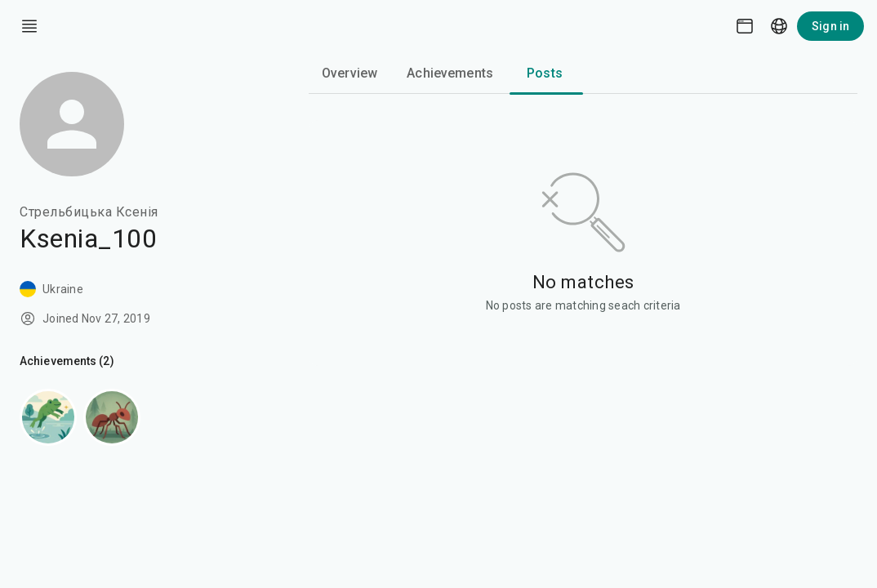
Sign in (830, 26)
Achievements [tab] (450, 73)
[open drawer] (29, 26)
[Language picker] (779, 26)
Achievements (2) (67, 361)
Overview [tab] (349, 73)
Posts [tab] (545, 73)
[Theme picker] (745, 26)
